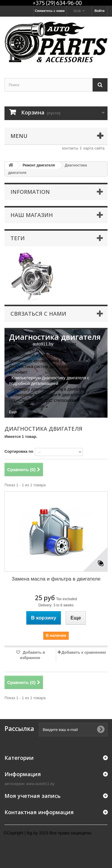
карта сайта (94, 148)
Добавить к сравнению (84, 652)
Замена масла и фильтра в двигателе (56, 579)
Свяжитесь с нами (50, 11)
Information (30, 192)
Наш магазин (32, 215)
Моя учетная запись (33, 796)
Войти (99, 11)
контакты (70, 148)
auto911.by (43, 344)
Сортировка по (19, 451)
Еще (13, 412)
